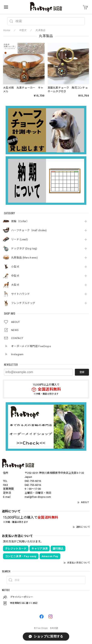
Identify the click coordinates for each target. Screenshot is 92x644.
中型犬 (15, 276)
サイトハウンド (20, 294)
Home (6, 30)
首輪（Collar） (20, 221)
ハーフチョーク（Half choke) (29, 230)
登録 (82, 372)
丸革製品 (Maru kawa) (24, 258)
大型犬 (15, 285)
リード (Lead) (19, 239)
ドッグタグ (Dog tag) (24, 248)
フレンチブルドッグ (23, 303)
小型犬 (15, 267)
